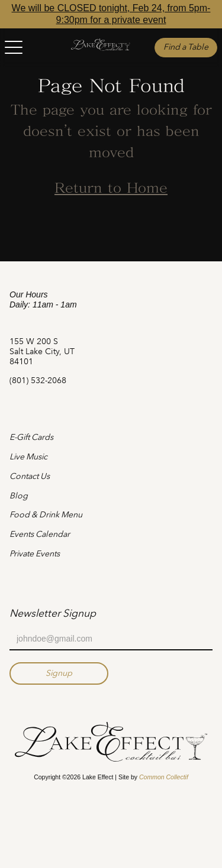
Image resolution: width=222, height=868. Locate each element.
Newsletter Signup (53, 613)
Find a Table (186, 47)
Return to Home (111, 189)
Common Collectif (164, 777)
